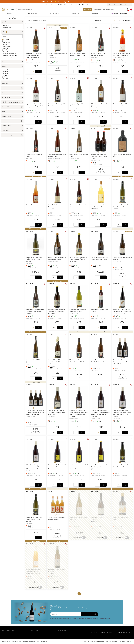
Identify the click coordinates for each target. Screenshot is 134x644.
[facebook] (119, 632)
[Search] (48, 9)
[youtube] (127, 632)
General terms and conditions (29, 642)
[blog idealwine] (132, 632)
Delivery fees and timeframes (11, 634)
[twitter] (122, 632)
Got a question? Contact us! (102, 632)
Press (60, 634)
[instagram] (124, 632)
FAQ (38, 642)
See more (12, 57)
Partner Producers (36, 634)
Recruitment (34, 631)
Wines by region (32, 13)
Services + (76, 13)
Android (86, 2)
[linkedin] (129, 632)
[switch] (83, 538)
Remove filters (12, 18)
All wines (10, 13)
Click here (66, 5)
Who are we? (62, 631)
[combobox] (128, 5)
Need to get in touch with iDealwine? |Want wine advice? (67, 5)
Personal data (44, 642)
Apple (79, 2)
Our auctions (55, 13)
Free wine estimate (8, 631)
